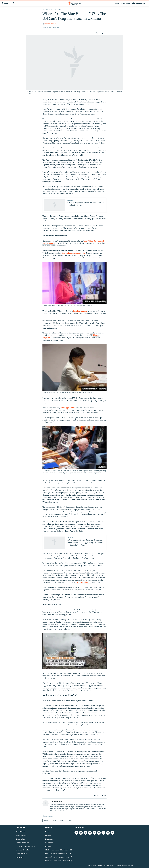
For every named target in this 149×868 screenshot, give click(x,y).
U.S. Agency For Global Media (25, 846)
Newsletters (49, 839)
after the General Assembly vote (73, 253)
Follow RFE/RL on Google (122, 3)
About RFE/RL (21, 832)
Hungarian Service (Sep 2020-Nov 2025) (59, 861)
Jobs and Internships (23, 843)
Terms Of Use (20, 839)
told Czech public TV (83, 583)
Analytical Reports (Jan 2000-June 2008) (59, 857)
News (47, 832)
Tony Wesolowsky (50, 24)
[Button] (96, 33)
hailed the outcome (80, 311)
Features (48, 836)
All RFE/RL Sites (21, 854)
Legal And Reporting (23, 850)
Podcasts (48, 846)
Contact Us (19, 857)
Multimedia (49, 843)
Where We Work (21, 836)
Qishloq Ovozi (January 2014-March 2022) (59, 850)
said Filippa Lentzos (68, 408)
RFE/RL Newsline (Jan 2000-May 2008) (58, 854)
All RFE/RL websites (139, 3)
